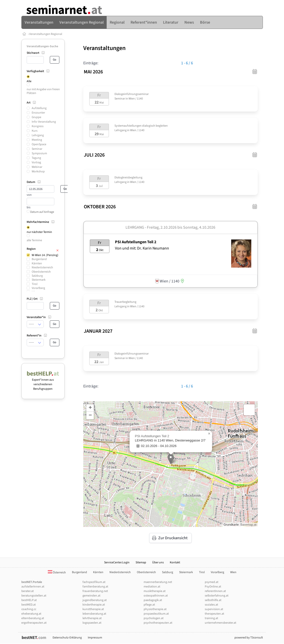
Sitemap (141, 562)
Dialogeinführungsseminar (132, 94)
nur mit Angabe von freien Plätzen (43, 91)
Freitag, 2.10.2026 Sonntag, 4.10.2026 (181, 227)
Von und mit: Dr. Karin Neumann (142, 248)
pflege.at (149, 605)
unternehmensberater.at (220, 623)
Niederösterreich (42, 267)
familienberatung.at (95, 587)
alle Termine (34, 240)
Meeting (37, 140)
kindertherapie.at (94, 605)
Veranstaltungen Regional (46, 34)
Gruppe (36, 117)
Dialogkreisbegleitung (128, 178)
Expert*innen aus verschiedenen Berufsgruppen (43, 382)
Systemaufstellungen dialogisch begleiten (141, 126)
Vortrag (36, 162)
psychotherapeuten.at (158, 623)
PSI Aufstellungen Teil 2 (136, 242)
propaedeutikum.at (156, 614)
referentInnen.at (215, 591)
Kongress (38, 126)
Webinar (37, 167)
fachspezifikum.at (94, 582)
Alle (29, 81)
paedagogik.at (153, 600)
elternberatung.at (33, 618)
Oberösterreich (41, 272)
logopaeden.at (92, 623)
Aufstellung (39, 108)
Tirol (35, 284)
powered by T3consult (249, 638)
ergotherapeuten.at (34, 623)
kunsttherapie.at (93, 609)
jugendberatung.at (95, 600)
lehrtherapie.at (92, 618)
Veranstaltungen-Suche (42, 46)
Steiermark (39, 280)
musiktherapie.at (155, 591)
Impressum (95, 638)
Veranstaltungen (104, 48)
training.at (211, 618)
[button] (171, 459)
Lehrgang (38, 135)
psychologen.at (154, 618)
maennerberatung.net (158, 582)
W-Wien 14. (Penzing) (45, 255)
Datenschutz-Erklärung (67, 638)
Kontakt (175, 562)
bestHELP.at (29, 600)
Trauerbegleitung (125, 302)
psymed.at (212, 582)
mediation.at (152, 587)
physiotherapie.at (155, 609)
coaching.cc (29, 609)
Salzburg (37, 276)
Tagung (36, 158)
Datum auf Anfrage (40, 212)
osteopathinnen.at (156, 596)
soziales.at (211, 605)
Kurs (35, 131)
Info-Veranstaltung (44, 122)
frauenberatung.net (95, 591)
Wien (233, 572)
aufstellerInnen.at (33, 587)
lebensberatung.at (94, 614)
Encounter (38, 113)
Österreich (57, 573)
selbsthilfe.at (213, 600)
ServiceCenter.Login (117, 562)
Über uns (158, 562)
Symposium (39, 153)
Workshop (38, 171)
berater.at (28, 591)
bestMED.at (29, 605)
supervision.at (214, 609)
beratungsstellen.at (34, 596)
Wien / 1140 (136, 99)
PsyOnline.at (213, 587)
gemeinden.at (91, 596)
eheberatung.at (31, 614)
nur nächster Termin (39, 232)
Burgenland (39, 259)
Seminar (37, 149)
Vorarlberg (38, 288)
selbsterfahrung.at (217, 596)
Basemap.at (248, 525)
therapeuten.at (214, 614)
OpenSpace (39, 144)
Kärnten (37, 263)
